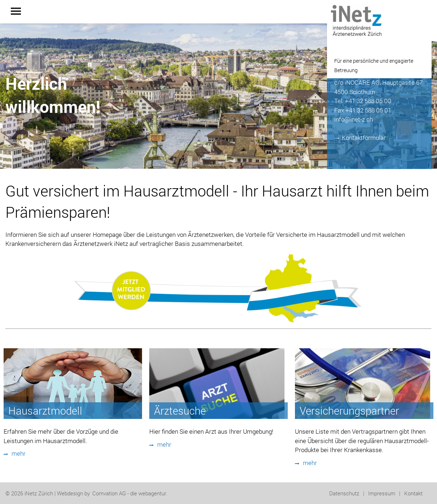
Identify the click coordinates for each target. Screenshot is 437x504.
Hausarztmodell (45, 411)
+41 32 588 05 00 (368, 101)
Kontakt (413, 493)
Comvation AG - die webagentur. (130, 493)
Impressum (382, 493)
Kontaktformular (364, 138)
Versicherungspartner (349, 411)
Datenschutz (344, 493)
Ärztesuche (180, 411)
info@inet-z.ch (354, 119)
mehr (15, 453)
